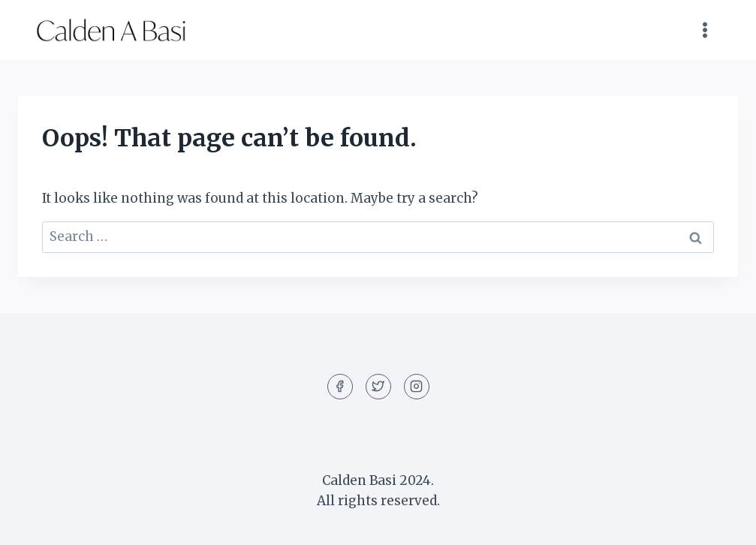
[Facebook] (340, 387)
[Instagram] (417, 387)
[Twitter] (378, 387)
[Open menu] (705, 30)
